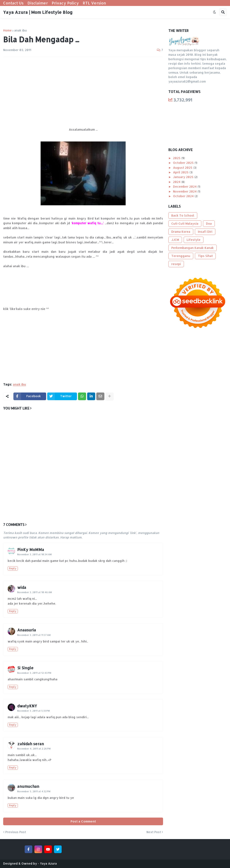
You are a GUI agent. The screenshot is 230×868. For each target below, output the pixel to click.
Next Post (154, 832)
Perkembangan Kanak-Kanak (192, 248)
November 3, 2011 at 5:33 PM (33, 711)
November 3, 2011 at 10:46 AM (35, 592)
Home (7, 30)
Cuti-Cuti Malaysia (185, 223)
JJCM (175, 240)
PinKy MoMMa (31, 549)
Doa (209, 223)
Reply (13, 568)
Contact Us (13, 3)
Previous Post (16, 832)
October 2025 (184, 163)
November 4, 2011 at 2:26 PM (34, 749)
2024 (177, 182)
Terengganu (181, 256)
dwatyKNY (27, 706)
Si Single (25, 668)
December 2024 (185, 186)
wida (22, 587)
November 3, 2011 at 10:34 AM (34, 554)
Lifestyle (194, 240)
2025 (177, 158)
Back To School (183, 215)
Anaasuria (27, 630)
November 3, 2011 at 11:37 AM (34, 635)
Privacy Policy (65, 3)
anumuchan (28, 786)
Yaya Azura (48, 863)
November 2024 (185, 191)
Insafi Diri (205, 232)
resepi (176, 264)
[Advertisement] (83, 92)
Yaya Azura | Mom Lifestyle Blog (38, 12)
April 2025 (181, 172)
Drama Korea (181, 232)
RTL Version (94, 3)
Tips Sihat (205, 256)
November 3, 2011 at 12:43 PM (34, 673)
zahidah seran (31, 744)
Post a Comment (83, 821)
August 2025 (183, 168)
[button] (214, 12)
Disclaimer (38, 3)
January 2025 (184, 177)
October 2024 (184, 196)
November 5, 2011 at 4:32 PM (34, 791)
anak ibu (21, 30)
